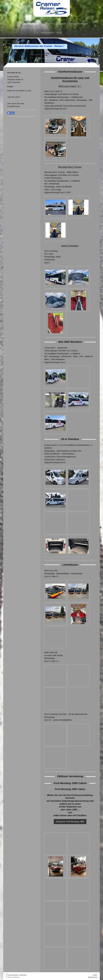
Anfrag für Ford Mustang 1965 (70, 822)
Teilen (11, 113)
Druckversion (12, 975)
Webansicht (93, 977)
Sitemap (23, 975)
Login (95, 975)
